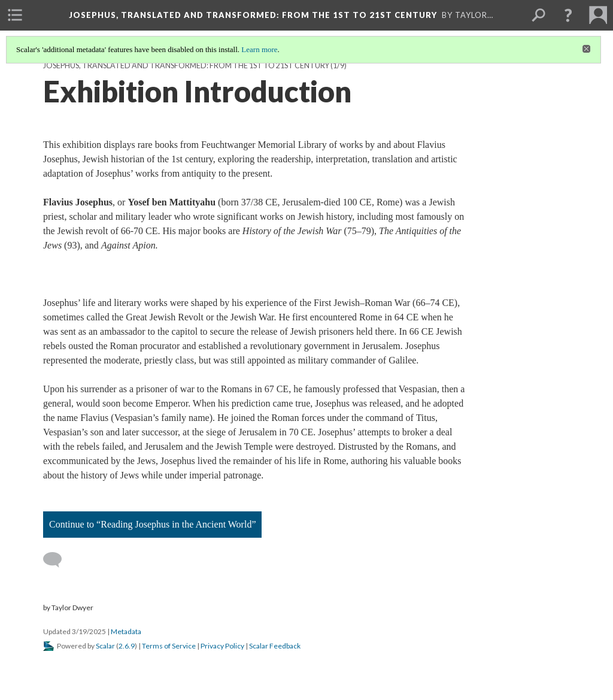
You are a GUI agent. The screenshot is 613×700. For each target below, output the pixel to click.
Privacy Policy (222, 646)
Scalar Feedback (275, 646)
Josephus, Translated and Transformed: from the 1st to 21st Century (186, 66)
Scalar (105, 646)
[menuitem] (15, 15)
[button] (568, 15)
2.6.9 (127, 646)
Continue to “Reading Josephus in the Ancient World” (152, 524)
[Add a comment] (58, 560)
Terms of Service (169, 646)
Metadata (126, 631)
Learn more (259, 49)
